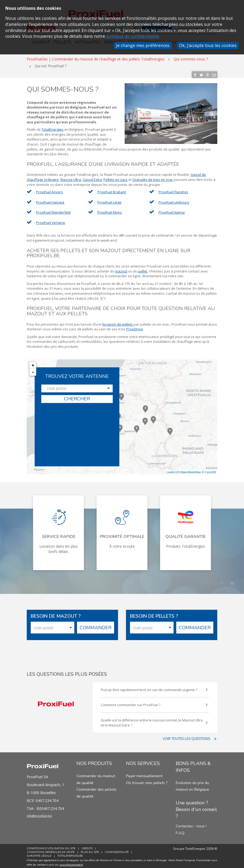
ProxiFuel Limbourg (174, 200)
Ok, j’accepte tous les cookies (208, 45)
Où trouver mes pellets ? (147, 781)
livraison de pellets (118, 322)
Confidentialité (119, 851)
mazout (121, 269)
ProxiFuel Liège (109, 200)
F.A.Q (180, 831)
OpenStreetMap (191, 470)
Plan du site (91, 851)
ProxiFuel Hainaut (50, 200)
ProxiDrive (135, 327)
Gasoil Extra (92, 178)
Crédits (88, 847)
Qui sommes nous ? (191, 57)
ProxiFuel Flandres (173, 190)
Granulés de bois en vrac (153, 178)
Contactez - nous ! (191, 824)
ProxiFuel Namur (172, 211)
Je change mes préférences (143, 45)
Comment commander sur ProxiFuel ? (152, 703)
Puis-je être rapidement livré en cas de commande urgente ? (152, 688)
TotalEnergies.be (71, 854)
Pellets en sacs (116, 178)
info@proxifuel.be (44, 815)
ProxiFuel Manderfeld (53, 211)
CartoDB (210, 470)
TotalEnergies (53, 128)
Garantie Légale (39, 854)
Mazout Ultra (71, 178)
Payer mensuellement (144, 774)
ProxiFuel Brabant (112, 190)
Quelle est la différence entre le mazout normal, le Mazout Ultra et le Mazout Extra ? (152, 721)
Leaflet (171, 470)
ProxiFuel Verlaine (51, 221)
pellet (143, 269)
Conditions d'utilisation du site (51, 847)
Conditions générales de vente (51, 851)
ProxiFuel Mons (110, 211)
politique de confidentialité (132, 36)
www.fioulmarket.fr (71, 863)
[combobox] (77, 387)
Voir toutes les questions (190, 737)
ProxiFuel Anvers (49, 190)
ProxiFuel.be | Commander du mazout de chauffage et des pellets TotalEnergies (96, 57)
